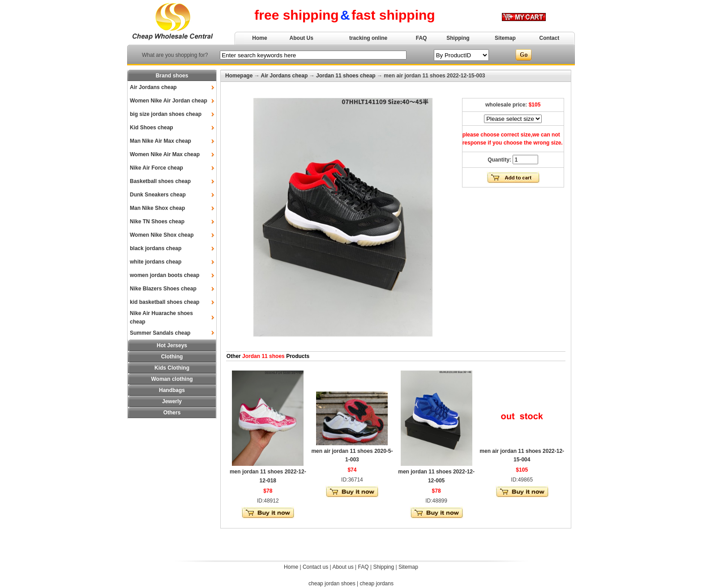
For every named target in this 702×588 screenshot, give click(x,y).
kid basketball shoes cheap (165, 302)
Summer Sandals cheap (160, 333)
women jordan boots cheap (165, 275)
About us (343, 567)
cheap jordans (377, 584)
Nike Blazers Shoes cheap (163, 289)
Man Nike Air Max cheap (161, 141)
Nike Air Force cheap (156, 168)
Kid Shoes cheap (152, 128)
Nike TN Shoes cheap (157, 222)
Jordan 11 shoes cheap (346, 76)
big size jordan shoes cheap (166, 114)
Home (259, 38)
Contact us (315, 567)
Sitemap (505, 38)
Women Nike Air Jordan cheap (169, 101)
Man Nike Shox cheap (157, 208)
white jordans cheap (156, 262)
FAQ (422, 38)
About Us (302, 38)
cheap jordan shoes (332, 584)
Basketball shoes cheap (160, 181)
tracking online (368, 38)
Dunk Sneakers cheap (158, 195)
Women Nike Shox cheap (162, 235)
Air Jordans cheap (153, 87)
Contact (550, 38)
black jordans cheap (156, 248)
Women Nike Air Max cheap (165, 154)
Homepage (239, 76)
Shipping (458, 38)
